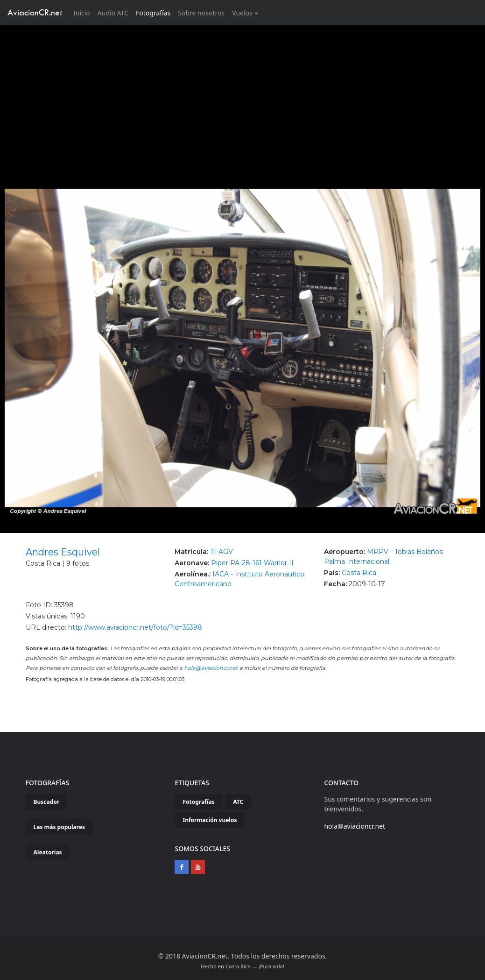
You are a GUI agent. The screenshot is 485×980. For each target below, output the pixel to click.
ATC (238, 802)
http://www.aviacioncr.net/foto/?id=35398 (135, 627)
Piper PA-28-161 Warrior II (252, 563)
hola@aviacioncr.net (211, 668)
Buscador (47, 802)
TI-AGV (221, 552)
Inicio (84, 12)
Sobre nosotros (201, 13)
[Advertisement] (243, 95)
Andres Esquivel (63, 552)
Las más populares (60, 827)
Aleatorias (48, 852)
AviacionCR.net (35, 12)
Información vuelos (210, 820)
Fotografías (153, 13)
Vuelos (242, 13)
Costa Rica (359, 573)
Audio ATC (113, 13)
